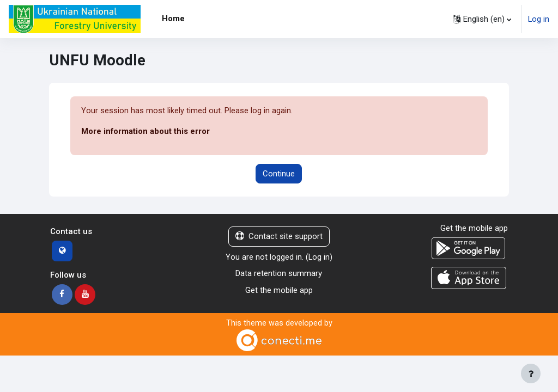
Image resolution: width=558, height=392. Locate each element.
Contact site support (279, 237)
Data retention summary (279, 273)
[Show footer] (531, 373)
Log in (539, 19)
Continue (279, 174)
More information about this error (145, 132)
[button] (482, 19)
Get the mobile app (279, 290)
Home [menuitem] (173, 19)
